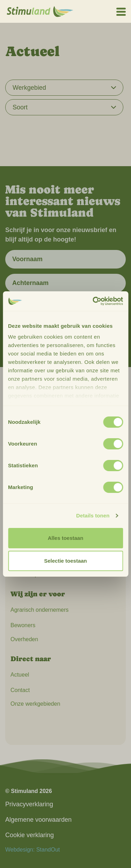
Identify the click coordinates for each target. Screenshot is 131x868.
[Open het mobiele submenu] (121, 11)
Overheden (24, 639)
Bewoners (23, 625)
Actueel (20, 675)
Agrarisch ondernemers (39, 610)
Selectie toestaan (65, 561)
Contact (20, 690)
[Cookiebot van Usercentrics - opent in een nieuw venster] (93, 301)
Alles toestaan (66, 538)
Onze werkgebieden (35, 704)
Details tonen (93, 516)
